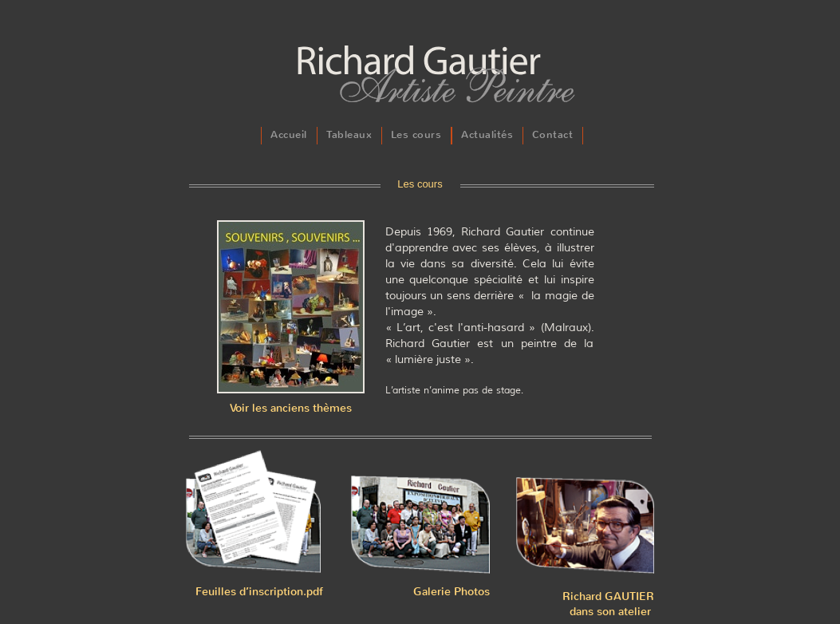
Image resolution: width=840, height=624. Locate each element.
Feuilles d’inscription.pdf (259, 592)
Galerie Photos (452, 592)
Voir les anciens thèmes (291, 408)
